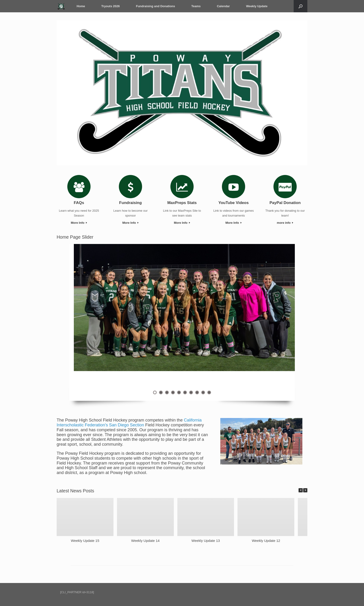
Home (80, 6)
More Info (79, 223)
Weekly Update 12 (266, 540)
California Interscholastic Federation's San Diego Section (129, 423)
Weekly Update (256, 6)
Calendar (223, 6)
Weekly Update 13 (206, 540)
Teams (195, 6)
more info (285, 223)
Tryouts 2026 (110, 6)
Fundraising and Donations (155, 6)
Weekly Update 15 (85, 540)
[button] (305, 490)
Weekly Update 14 (145, 540)
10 (209, 392)
